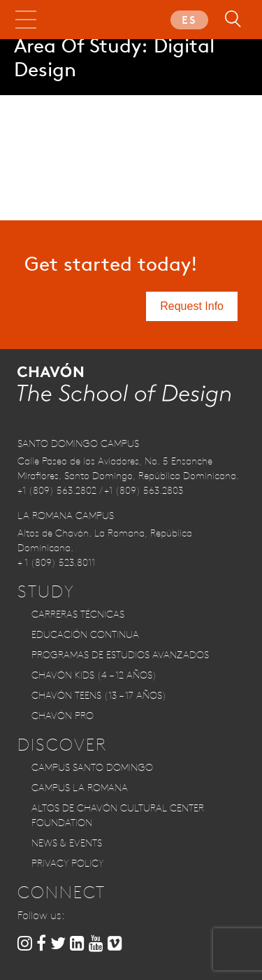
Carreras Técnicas (78, 614)
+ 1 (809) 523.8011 (56, 562)
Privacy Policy (67, 863)
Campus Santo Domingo (92, 767)
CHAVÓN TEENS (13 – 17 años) (99, 695)
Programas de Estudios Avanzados (120, 655)
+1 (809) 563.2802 (57, 490)
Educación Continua (85, 634)
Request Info (192, 306)
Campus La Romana (80, 788)
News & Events (67, 843)
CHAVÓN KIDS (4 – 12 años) (94, 675)
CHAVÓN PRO (63, 716)
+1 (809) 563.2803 (144, 490)
